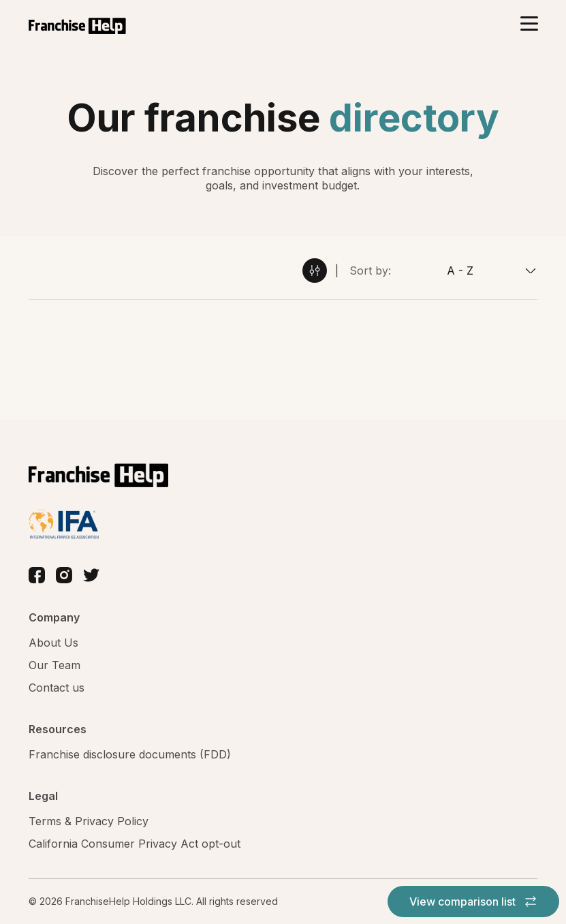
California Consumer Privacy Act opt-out (135, 844)
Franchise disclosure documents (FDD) (130, 754)
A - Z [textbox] (460, 271)
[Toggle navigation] (529, 25)
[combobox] (464, 271)
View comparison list (473, 902)
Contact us (57, 688)
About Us (53, 643)
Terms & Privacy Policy (89, 821)
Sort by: (370, 271)
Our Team (54, 665)
